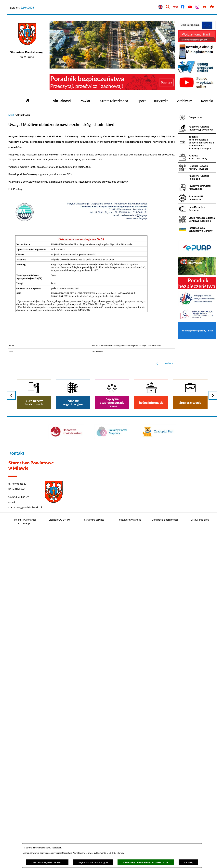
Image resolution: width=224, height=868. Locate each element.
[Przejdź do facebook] (183, 7)
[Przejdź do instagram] (197, 7)
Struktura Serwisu (94, 520)
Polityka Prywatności (130, 520)
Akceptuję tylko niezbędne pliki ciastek (146, 862)
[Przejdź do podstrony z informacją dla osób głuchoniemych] (212, 7)
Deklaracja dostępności (165, 520)
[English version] (160, 7)
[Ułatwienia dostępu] (205, 7)
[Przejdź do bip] (175, 7)
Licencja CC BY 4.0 (59, 520)
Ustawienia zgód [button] (200, 520)
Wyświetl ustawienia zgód (93, 862)
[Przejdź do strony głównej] (27, 100)
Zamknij (188, 862)
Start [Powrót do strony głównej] (11, 115)
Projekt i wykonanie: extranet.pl (24, 521)
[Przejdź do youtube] (190, 7)
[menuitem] (62, 101)
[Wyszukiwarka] (168, 7)
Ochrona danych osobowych (47, 862)
